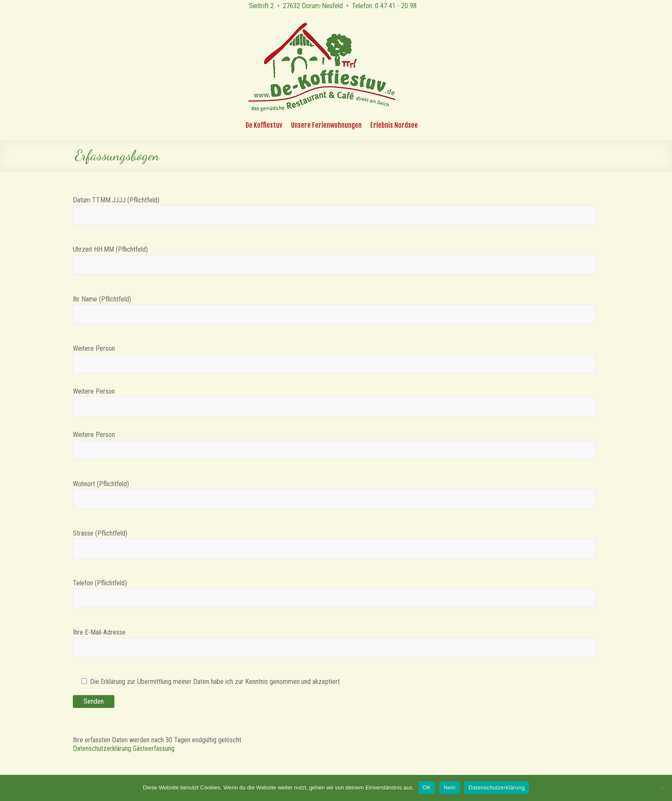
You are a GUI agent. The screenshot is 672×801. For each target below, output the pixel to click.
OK (427, 787)
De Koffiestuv (264, 125)
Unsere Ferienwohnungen (326, 125)
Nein (450, 787)
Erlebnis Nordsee (394, 125)
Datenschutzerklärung (496, 787)
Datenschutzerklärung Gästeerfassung (124, 748)
